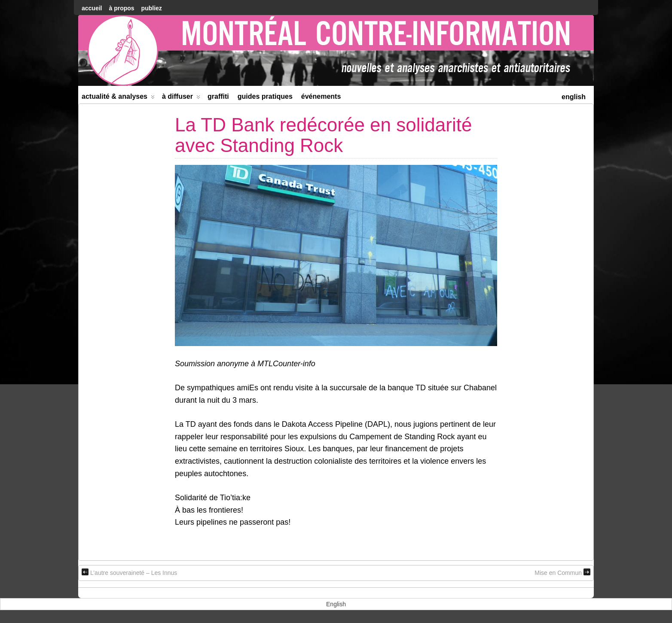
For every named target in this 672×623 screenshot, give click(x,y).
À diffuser (181, 98)
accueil (92, 8)
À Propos (121, 8)
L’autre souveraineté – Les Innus (129, 572)
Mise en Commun (562, 572)
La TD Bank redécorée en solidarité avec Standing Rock (323, 135)
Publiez (152, 8)
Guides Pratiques (265, 96)
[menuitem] (574, 96)
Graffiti (218, 96)
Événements (321, 96)
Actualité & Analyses (118, 98)
